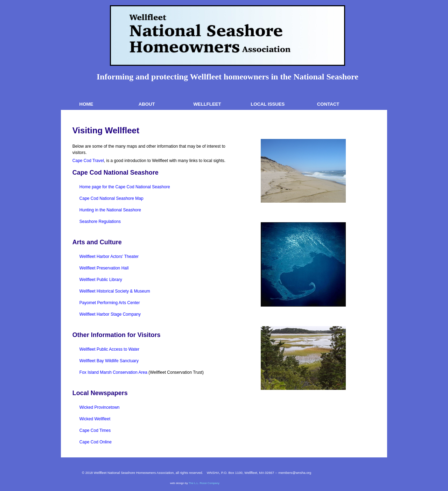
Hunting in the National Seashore (110, 210)
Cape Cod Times (95, 430)
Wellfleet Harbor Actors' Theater (109, 257)
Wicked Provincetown (100, 407)
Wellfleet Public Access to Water (109, 349)
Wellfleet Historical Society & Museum (115, 291)
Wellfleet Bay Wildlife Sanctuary (109, 361)
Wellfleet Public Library (101, 280)
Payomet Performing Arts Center (110, 303)
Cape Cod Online (96, 442)
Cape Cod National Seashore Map (111, 198)
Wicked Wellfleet (95, 419)
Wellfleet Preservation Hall (104, 268)
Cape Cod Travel (88, 161)
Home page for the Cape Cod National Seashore (125, 187)
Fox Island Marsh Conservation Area (113, 372)
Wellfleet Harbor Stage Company (110, 314)
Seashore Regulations (100, 222)
